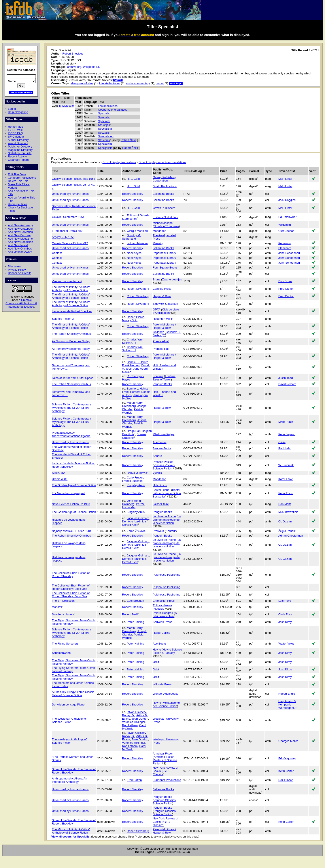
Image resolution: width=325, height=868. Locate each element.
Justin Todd (286, 378)
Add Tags (176, 83)
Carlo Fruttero (136, 477)
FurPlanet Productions (167, 780)
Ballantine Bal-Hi (163, 274)
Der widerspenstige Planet (69, 704)
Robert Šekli (128, 140)
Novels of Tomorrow (166, 226)
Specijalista (105, 148)
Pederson (284, 243)
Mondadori (160, 231)
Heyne (157, 650)
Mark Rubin (286, 422)
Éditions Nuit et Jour (166, 217)
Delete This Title (18, 181)
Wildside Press (162, 684)
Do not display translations (119, 162)
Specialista (105, 129)
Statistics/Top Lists (20, 153)
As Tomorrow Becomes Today (71, 341)
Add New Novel (18, 245)
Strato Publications (165, 186)
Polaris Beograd (163, 613)
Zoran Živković (136, 531)
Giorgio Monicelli (137, 231)
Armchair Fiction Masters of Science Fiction (165, 760)
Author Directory (18, 140)
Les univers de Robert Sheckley (72, 311)
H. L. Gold (133, 179)
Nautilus (159, 609)
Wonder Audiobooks (166, 694)
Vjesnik (157, 473)
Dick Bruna (285, 281)
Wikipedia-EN (92, 67)
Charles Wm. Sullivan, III (133, 341)
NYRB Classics (162, 773)
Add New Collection (20, 232)
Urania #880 (60, 479)
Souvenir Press (162, 622)
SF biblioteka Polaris (166, 615)
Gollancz (158, 332)
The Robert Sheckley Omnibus (71, 334)
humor (160, 83)
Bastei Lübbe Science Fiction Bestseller (167, 493)
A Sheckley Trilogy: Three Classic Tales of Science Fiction (73, 694)
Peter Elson (286, 493)
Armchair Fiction (163, 754)
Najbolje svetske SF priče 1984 (72, 531)
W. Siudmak (286, 465)
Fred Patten (134, 780)
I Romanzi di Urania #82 (67, 231)
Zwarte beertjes (172, 279)
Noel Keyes (134, 253)
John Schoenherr (289, 253)
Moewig (158, 243)
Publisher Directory (20, 147)
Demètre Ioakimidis (134, 521)
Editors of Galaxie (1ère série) (136, 217)
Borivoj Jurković (137, 473)
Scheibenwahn (61, 653)
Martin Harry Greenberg (132, 404)
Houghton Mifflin (163, 319)
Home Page (15, 127)
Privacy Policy (17, 270)
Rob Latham (130, 725)
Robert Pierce (135, 317)
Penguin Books (162, 384)
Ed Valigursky (287, 758)
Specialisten (106, 136)
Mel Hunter (285, 179)
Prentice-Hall (161, 341)
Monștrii (57, 607)
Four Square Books (165, 268)
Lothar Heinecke (137, 243)
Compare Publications (22, 178)
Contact (57, 253)
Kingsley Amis (136, 485)
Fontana (158, 376)
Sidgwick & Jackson (165, 304)
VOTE (118, 80)
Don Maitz (285, 504)
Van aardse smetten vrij (67, 281)
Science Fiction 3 (63, 319)
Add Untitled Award (20, 252)
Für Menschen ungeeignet (69, 493)
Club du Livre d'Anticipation (166, 311)
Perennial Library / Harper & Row (164, 326)
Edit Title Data (17, 174)
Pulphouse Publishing (167, 575)
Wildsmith (285, 225)
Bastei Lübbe (161, 490)
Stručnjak (104, 125)
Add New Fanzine (19, 235)
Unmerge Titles (18, 204)
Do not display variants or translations (162, 162)
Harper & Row (162, 296)
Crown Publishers (164, 208)
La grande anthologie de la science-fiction (167, 520)
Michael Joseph (163, 223)
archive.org (74, 67)
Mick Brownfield (288, 512)
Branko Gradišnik (134, 436)
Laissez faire (161, 504)
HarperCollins (161, 633)
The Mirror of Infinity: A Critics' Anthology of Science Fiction (71, 289)
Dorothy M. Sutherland (131, 237)
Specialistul (105, 144)
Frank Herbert (131, 365)
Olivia (282, 442)
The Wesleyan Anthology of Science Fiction (69, 720)
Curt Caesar (286, 231)
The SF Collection (63, 601)
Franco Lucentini (133, 481)
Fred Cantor (286, 289)
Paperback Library (164, 253)
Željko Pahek (287, 531)
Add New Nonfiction (21, 242)
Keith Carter (286, 771)
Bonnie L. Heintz (137, 362)
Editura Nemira (162, 605)
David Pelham (287, 384)
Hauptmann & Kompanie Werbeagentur (287, 704)
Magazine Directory (20, 150)
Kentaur (171, 531)
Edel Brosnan (135, 601)
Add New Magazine (20, 239)
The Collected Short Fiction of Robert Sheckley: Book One (71, 587)
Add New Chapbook (21, 229)
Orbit (156, 662)
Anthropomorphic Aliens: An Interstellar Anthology (69, 780)
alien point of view (82, 83)
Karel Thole (286, 479)
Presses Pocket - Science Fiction (164, 467)
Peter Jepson (287, 434)
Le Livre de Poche (164, 516)
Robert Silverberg (138, 289)
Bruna (157, 279)
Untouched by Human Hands (70, 194)
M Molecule (66, 106)
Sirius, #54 (59, 473)
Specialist (104, 117)
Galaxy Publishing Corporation (164, 179)
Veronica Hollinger (134, 722)
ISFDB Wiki (15, 130)
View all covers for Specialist (71, 837)
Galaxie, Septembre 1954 (68, 217)
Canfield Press (162, 289)
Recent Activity (17, 156)
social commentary (138, 83)
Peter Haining (135, 622)
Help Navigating (18, 112)
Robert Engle (287, 694)
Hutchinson (160, 485)
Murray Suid (130, 320)
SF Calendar (16, 137)
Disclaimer (15, 266)
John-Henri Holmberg (131, 502)
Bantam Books (162, 448)
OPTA (157, 309)
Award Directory (18, 143)
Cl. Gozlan (285, 521)
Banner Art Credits (20, 273)
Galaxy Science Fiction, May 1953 (74, 179)
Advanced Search (21, 92)
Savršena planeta (63, 614)
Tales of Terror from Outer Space (73, 378)
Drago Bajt (133, 431)
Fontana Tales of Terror (164, 378)
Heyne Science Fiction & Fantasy (167, 651)
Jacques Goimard (138, 518)
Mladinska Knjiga (164, 434)
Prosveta (158, 531)
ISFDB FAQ (15, 133)
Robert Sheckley (73, 54)
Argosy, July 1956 (63, 237)
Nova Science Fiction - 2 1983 (71, 504)
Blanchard (285, 248)
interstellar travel (110, 83)
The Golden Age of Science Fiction (74, 485)
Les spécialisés (108, 106)
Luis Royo (285, 601)
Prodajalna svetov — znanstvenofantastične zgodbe (71, 434)
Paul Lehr (284, 448)
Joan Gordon (140, 719)
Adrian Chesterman (291, 536)
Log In (12, 109)
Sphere (157, 456)
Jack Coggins (287, 200)
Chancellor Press (164, 601)
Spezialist (104, 113)
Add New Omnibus (20, 249)
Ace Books (160, 442)
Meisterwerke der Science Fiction (166, 704)
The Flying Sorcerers (65, 644)
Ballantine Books (163, 194)
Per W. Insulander (133, 506)
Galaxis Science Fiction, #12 (70, 243)
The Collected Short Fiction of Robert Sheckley (71, 575)
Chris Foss (285, 614)
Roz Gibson (286, 780)
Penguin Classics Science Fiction (164, 802)
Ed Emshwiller (287, 217)
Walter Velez (286, 644)
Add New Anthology (20, 225)
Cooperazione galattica (113, 110)
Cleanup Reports (19, 160)
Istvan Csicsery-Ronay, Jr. (135, 714)
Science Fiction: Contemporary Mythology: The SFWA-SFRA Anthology (71, 408)
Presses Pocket (163, 462)
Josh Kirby (285, 622)
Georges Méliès (288, 741)
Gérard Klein (130, 525)
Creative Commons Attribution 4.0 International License (21, 303)
